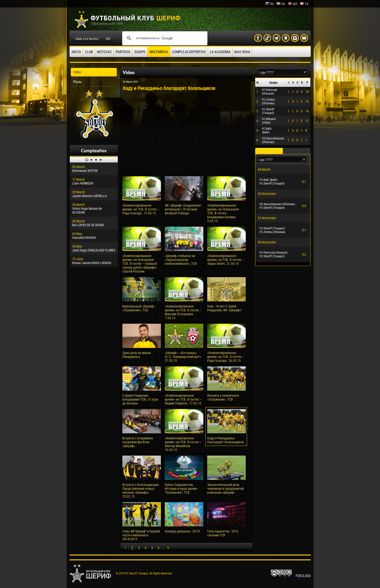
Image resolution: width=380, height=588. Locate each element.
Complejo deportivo (189, 52)
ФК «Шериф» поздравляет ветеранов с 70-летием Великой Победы (183, 209)
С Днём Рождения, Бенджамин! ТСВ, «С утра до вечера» (140, 399)
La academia (220, 52)
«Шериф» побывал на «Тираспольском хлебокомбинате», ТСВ (181, 260)
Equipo (140, 52)
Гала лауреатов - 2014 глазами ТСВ (223, 533)
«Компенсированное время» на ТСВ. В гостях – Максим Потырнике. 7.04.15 (183, 312)
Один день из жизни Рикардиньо (137, 355)
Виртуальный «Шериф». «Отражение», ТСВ (139, 308)
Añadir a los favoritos (87, 39)
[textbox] (280, 72)
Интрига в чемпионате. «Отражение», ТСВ (224, 397)
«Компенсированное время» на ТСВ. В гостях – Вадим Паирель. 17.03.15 (183, 399)
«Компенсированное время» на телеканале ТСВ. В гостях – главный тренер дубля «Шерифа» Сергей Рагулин (140, 264)
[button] (305, 72)
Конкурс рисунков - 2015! (182, 531)
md (293, 4)
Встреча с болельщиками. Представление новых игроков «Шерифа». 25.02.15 (141, 491)
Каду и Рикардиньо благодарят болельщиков (226, 440)
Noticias (104, 52)
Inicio (76, 52)
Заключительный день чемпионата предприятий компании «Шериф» (226, 489)
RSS (108, 39)
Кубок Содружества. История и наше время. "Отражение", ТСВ (181, 489)
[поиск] (164, 38)
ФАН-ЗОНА (242, 52)
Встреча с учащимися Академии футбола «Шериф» (138, 442)
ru (269, 4)
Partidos (123, 52)
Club (89, 52)
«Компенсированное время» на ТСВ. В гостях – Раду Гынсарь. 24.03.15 (226, 357)
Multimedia (159, 52)
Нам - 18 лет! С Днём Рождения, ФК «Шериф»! (224, 308)
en (281, 4)
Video (77, 72)
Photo (77, 82)
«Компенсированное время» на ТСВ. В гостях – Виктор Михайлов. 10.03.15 (183, 444)
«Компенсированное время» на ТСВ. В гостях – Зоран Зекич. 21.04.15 (226, 260)
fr (304, 4)
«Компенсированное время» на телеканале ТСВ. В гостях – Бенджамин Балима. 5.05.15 (223, 213)
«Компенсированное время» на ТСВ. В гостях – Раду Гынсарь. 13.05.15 (141, 209)
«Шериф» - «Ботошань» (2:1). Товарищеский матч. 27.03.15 (183, 357)
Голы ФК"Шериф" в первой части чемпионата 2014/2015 (141, 535)
